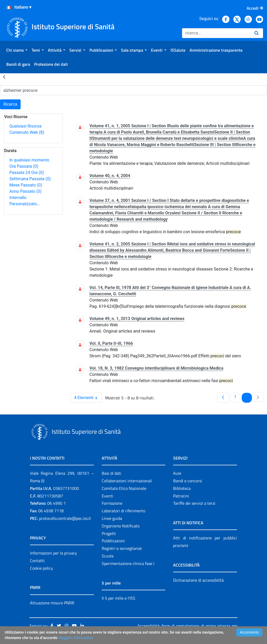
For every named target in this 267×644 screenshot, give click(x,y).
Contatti (37, 561)
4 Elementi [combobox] (88, 398)
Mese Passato (26, 185)
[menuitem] (17, 50)
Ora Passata (24, 166)
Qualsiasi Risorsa (25, 126)
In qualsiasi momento (29, 160)
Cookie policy (41, 568)
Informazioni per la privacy (53, 553)
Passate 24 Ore (27, 173)
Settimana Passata (30, 179)
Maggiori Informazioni (76, 638)
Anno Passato (25, 191)
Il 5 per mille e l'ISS (119, 598)
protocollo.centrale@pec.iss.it (65, 518)
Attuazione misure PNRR (52, 603)
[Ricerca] (216, 33)
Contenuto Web (27, 132)
